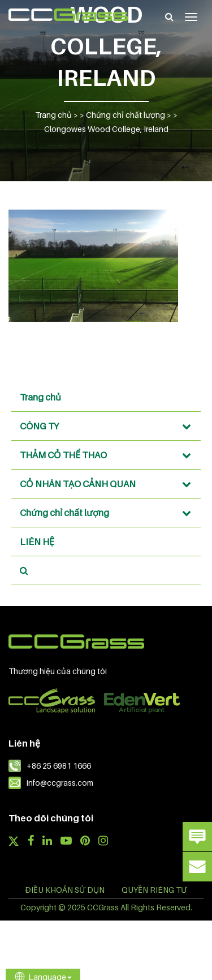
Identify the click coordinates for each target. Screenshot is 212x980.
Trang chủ (40, 397)
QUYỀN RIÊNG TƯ (154, 890)
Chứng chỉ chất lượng (109, 513)
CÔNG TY (109, 426)
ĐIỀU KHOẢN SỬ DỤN (65, 890)
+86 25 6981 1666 (59, 766)
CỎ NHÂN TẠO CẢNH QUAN (109, 484)
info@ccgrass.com (60, 783)
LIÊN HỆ (37, 542)
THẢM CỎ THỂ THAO (109, 455)
